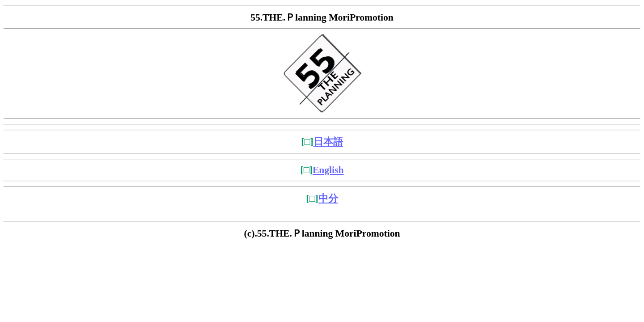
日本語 (328, 142)
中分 (328, 199)
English (328, 170)
